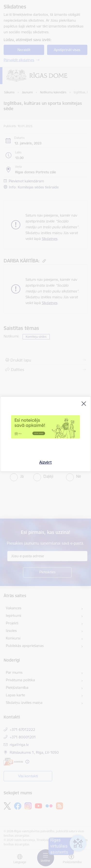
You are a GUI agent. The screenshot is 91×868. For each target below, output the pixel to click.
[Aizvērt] (84, 404)
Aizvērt (45, 462)
